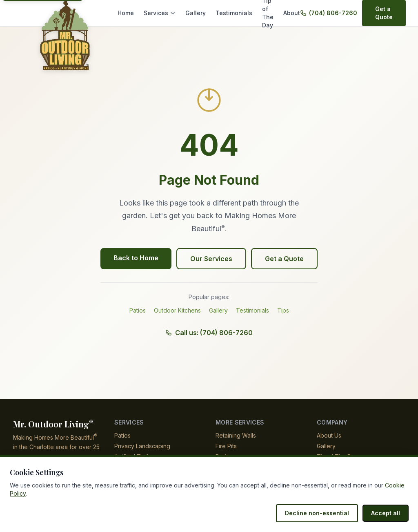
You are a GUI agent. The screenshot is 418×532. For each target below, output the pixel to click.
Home (126, 13)
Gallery (193, 13)
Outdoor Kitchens (178, 310)
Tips (283, 310)
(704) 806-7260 (327, 13)
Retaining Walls (236, 435)
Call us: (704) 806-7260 (209, 333)
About (294, 13)
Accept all (387, 513)
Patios (138, 310)
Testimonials (229, 13)
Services (159, 13)
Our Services (211, 259)
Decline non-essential (321, 513)
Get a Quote (378, 13)
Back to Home (137, 258)
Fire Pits (226, 446)
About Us (329, 435)
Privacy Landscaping (142, 446)
